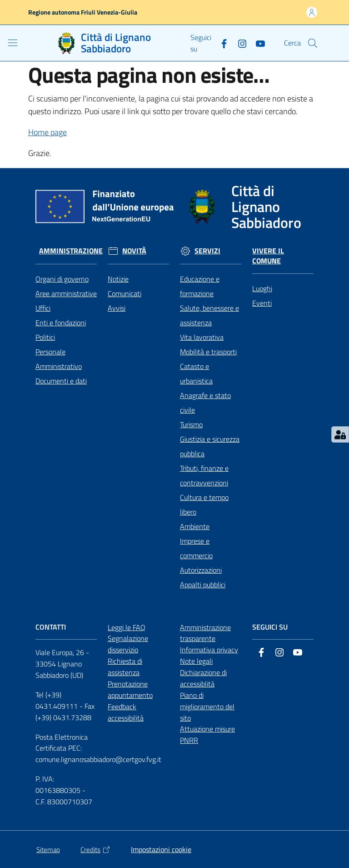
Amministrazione (71, 251)
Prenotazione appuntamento (130, 689)
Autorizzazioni (201, 570)
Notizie (118, 279)
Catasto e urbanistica (196, 373)
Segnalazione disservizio (128, 644)
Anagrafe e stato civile (205, 403)
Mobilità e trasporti (208, 352)
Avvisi (117, 308)
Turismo (191, 424)
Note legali (196, 661)
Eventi (262, 303)
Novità (134, 251)
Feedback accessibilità (126, 712)
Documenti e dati (61, 381)
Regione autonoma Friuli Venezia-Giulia (83, 12)
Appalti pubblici (203, 585)
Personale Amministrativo (59, 359)
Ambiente (195, 526)
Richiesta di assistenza (125, 667)
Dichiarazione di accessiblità (203, 678)
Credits (95, 850)
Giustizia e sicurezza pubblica (210, 446)
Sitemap (48, 850)
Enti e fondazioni (61, 323)
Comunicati (125, 293)
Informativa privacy (209, 650)
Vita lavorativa (202, 337)
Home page (47, 132)
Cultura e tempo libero (204, 505)
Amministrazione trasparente (205, 633)
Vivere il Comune (268, 256)
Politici (45, 337)
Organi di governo (62, 279)
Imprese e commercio (196, 548)
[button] (313, 43)
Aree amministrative (66, 293)
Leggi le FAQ (127, 627)
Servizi (207, 251)
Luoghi (262, 288)
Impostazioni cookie (161, 849)
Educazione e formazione (200, 286)
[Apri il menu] (13, 43)
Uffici (43, 308)
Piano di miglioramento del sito (207, 707)
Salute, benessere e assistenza (209, 315)
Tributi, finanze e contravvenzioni (204, 475)
